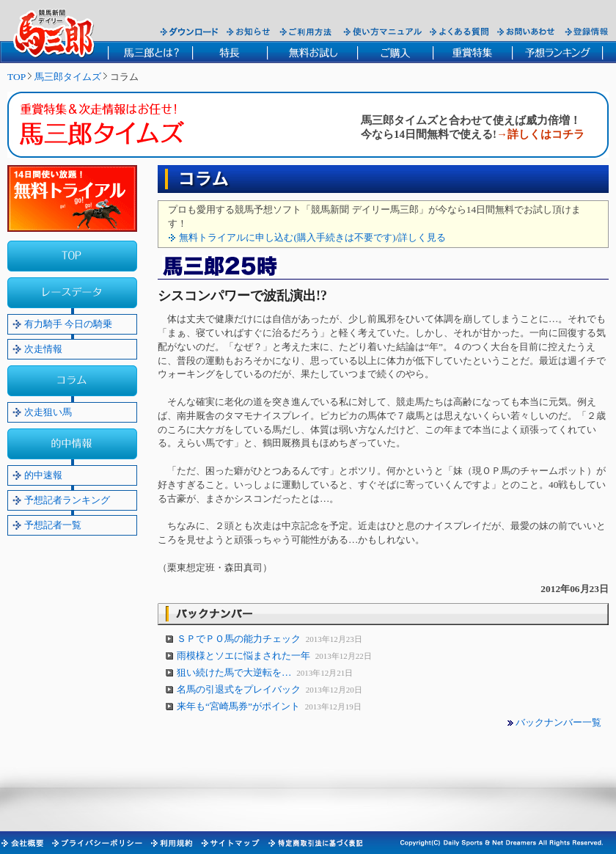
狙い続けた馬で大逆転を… (235, 672)
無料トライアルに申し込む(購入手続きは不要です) (287, 237)
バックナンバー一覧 (558, 722)
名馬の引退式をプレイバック (240, 689)
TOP (16, 77)
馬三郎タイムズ (68, 77)
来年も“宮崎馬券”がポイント (239, 706)
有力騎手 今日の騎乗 (68, 324)
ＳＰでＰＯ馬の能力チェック (240, 639)
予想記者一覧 (53, 525)
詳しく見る (422, 237)
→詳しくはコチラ (540, 134)
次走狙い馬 (48, 412)
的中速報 (43, 475)
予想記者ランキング (67, 500)
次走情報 (43, 349)
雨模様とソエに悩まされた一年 (245, 656)
